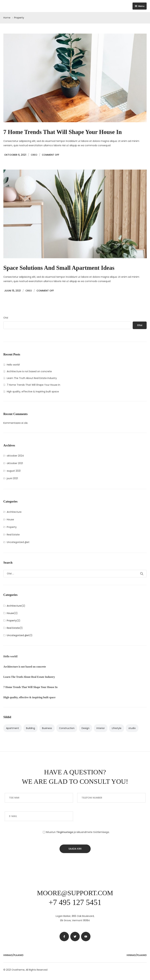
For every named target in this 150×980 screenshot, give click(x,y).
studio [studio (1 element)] (132, 728)
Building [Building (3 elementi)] (31, 728)
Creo (34, 155)
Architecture (14, 512)
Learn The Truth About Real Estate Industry (32, 378)
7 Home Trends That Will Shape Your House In (63, 132)
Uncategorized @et (18, 542)
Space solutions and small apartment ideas (59, 268)
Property (12, 527)
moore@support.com (75, 893)
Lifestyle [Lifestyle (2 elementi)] (117, 728)
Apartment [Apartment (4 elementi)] (13, 728)
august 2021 (14, 471)
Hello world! (13, 365)
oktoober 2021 (15, 463)
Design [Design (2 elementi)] (86, 728)
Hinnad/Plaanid (13, 955)
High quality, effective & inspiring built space (33, 392)
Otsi (6, 318)
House (10, 519)
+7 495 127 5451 (75, 902)
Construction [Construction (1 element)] (67, 728)
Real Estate (13, 535)
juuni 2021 (12, 478)
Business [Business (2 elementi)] (47, 728)
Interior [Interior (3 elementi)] (101, 728)
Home (7, 18)
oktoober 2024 (15, 456)
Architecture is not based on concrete (29, 371)
